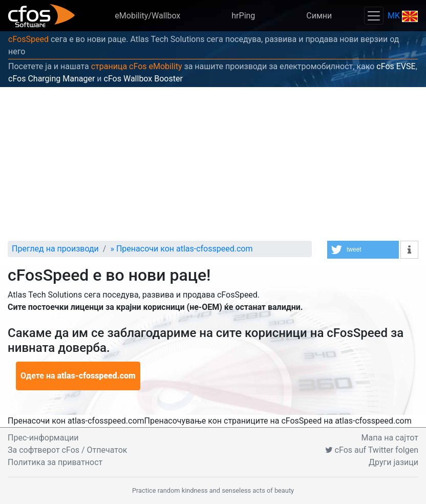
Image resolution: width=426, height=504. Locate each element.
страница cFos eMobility (137, 66)
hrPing (243, 16)
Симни (319, 16)
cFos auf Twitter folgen (372, 450)
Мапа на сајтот (390, 438)
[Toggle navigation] (374, 16)
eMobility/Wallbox (147, 16)
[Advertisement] (213, 164)
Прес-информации (43, 438)
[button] (363, 250)
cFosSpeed (28, 39)
